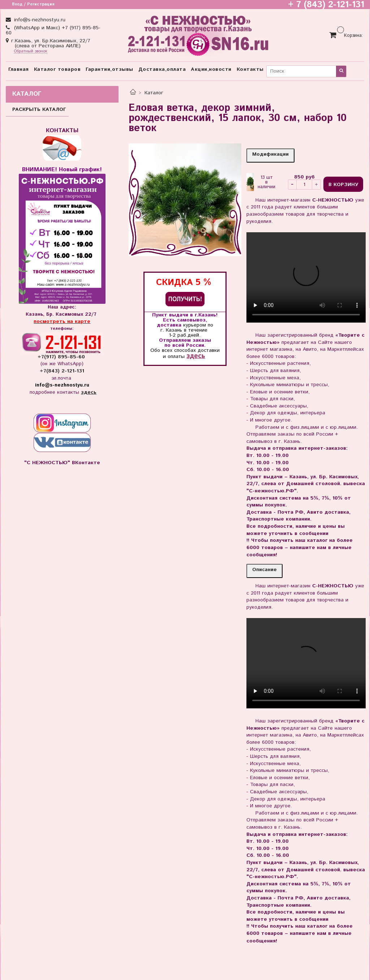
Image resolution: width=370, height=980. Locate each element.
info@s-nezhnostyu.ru (39, 20)
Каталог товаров (57, 69)
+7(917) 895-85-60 (62, 357)
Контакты (250, 69)
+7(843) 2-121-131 (62, 371)
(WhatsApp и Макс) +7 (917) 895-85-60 (53, 30)
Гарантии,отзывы (109, 69)
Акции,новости (211, 69)
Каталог (154, 93)
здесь (196, 356)
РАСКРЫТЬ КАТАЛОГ (39, 109)
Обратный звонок (31, 51)
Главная (19, 69)
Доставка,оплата (162, 69)
